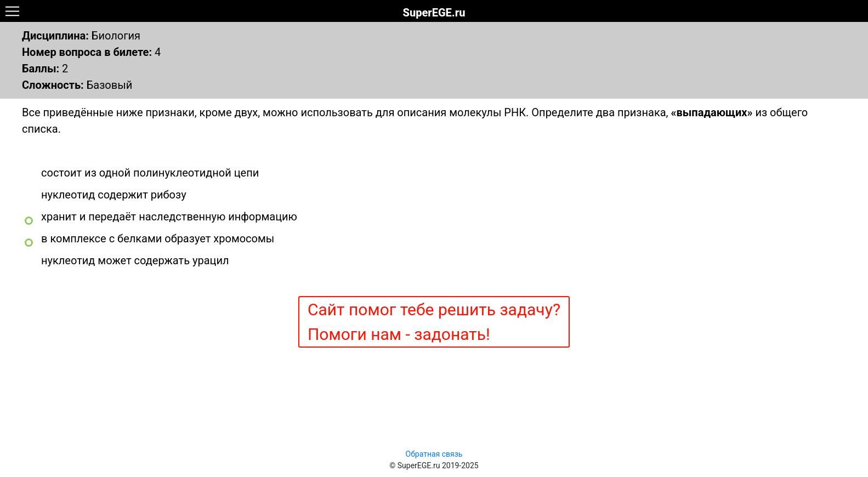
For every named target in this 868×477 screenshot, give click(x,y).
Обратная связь (434, 454)
